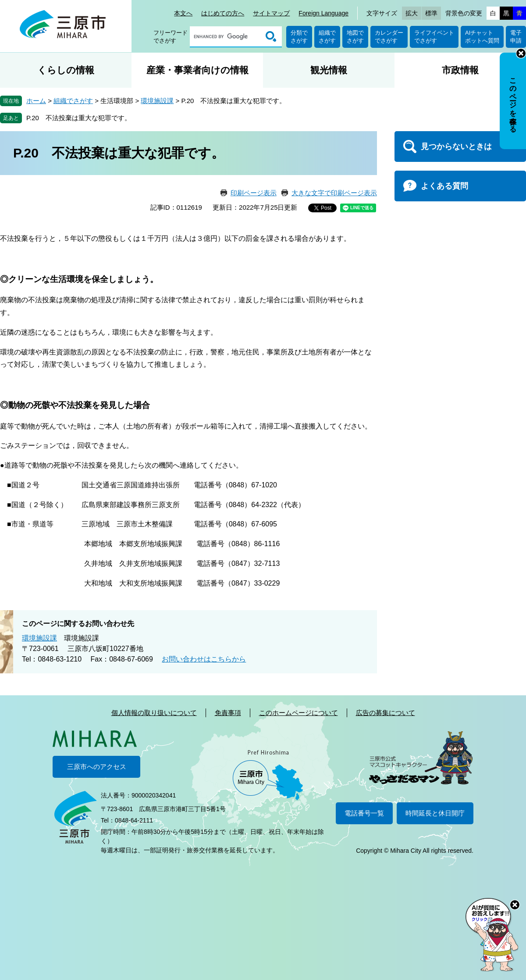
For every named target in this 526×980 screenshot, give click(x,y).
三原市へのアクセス (97, 767)
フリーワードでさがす (171, 37)
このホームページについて (299, 713)
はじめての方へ (223, 13)
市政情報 (460, 70)
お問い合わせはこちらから (204, 659)
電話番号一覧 (364, 813)
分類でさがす (299, 37)
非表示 (521, 53)
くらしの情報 (66, 70)
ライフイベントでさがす (434, 37)
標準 (431, 13)
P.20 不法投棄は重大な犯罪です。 (79, 118)
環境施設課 (157, 101)
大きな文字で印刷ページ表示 (334, 193)
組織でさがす (327, 37)
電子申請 (516, 37)
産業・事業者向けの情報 (197, 70)
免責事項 (228, 713)
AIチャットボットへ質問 (482, 37)
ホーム (36, 101)
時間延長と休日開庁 (435, 813)
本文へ (183, 13)
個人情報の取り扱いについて (154, 713)
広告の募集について (386, 713)
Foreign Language (323, 13)
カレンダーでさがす (389, 37)
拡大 (412, 13)
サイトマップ (271, 13)
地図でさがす (355, 37)
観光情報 (329, 70)
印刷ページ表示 (254, 193)
